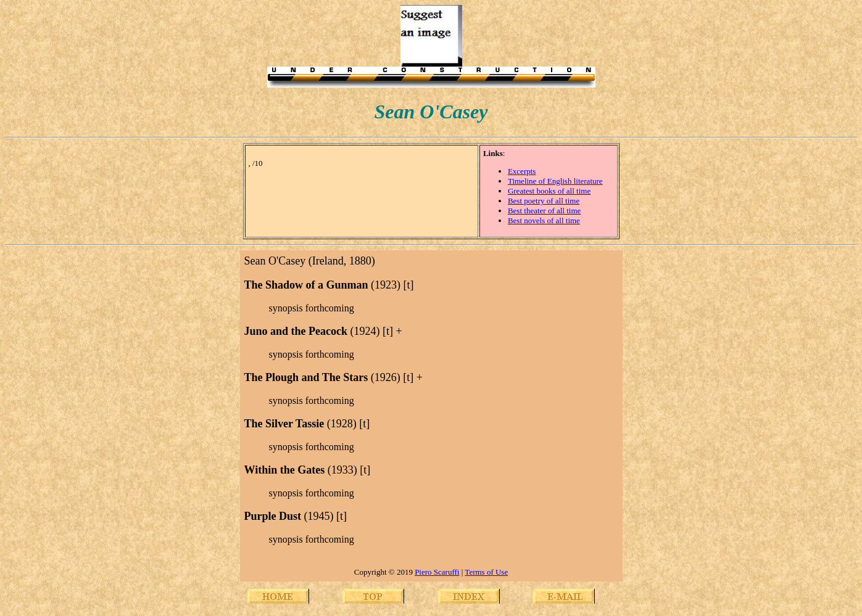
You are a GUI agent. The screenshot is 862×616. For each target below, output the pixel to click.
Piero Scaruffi (437, 572)
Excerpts (522, 171)
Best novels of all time (544, 220)
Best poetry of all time (544, 201)
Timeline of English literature (555, 181)
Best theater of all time (544, 211)
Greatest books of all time (549, 191)
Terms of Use (486, 572)
